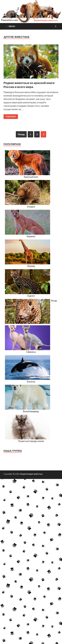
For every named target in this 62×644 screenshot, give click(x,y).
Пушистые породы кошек (31, 441)
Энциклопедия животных (31, 474)
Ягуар (54, 301)
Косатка (31, 382)
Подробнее (11, 117)
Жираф (31, 266)
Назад (21, 134)
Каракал (31, 236)
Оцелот (31, 296)
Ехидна (31, 207)
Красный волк (31, 177)
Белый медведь (31, 411)
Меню (12, 26)
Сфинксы (31, 352)
